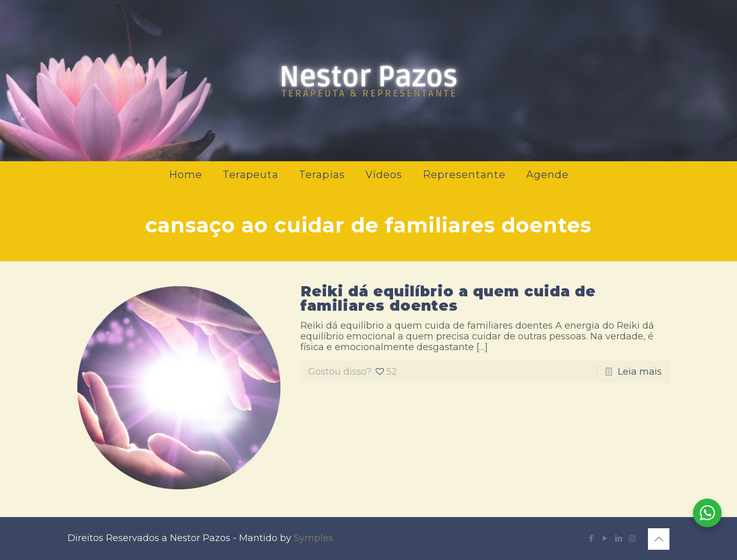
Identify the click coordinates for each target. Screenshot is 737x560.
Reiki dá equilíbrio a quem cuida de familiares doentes (448, 298)
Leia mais (640, 372)
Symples (313, 538)
